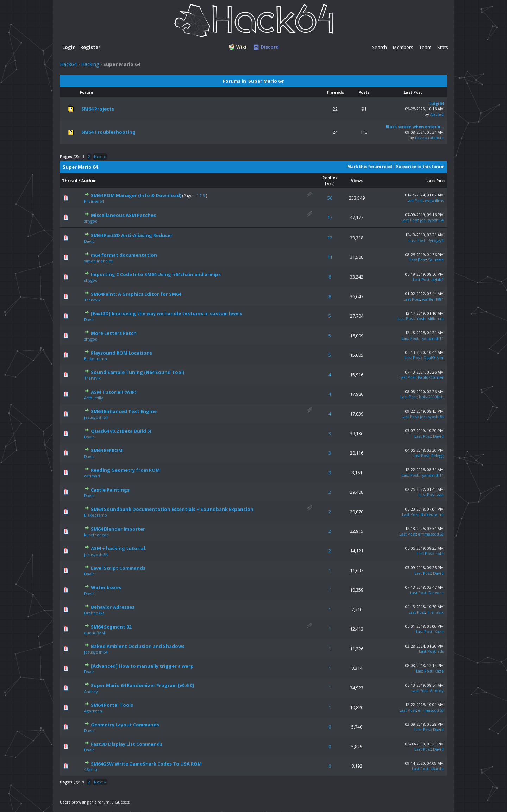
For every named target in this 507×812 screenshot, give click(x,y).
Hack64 (68, 64)
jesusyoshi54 (432, 220)
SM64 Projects (98, 109)
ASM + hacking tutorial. (119, 548)
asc (330, 183)
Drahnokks (94, 613)
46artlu (91, 770)
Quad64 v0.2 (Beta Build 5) (121, 431)
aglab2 (438, 279)
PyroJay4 (436, 240)
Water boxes (106, 587)
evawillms (434, 201)
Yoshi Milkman (430, 318)
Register (90, 47)
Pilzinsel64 (94, 201)
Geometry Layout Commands (125, 725)
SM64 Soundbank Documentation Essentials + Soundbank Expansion (172, 509)
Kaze (439, 632)
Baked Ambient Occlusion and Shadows (138, 646)
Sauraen (436, 260)
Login (69, 47)
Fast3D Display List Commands (127, 744)
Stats (443, 47)
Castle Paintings (110, 490)
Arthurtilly (94, 398)
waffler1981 (433, 299)
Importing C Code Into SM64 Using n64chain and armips (156, 274)
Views (357, 180)
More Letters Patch (114, 333)
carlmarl (92, 476)
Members (403, 47)
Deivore (436, 592)
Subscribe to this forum (420, 166)
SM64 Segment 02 (111, 627)
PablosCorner (431, 377)
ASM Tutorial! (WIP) (114, 392)
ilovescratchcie (429, 138)
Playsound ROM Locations (121, 353)
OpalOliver (433, 358)
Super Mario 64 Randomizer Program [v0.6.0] (142, 685)
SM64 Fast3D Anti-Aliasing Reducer (132, 235)
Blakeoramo (96, 359)
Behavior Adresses (113, 607)
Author (89, 180)
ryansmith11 (432, 338)
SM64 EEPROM (107, 450)
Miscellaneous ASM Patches (123, 215)
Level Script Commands (118, 568)
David (89, 241)
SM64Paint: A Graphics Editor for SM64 (136, 294)
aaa (440, 495)
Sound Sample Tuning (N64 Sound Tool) (137, 372)
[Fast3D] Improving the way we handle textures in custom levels (167, 313)
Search (379, 47)
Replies (330, 178)
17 (330, 217)
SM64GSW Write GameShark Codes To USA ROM (146, 764)
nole (439, 553)
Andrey (91, 691)
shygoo (91, 221)
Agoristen (93, 711)
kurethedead (96, 535)
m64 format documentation (124, 255)
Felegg (437, 455)
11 (330, 257)
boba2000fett (431, 397)
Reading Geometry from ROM (125, 470)
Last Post (436, 180)
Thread (70, 180)
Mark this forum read (370, 166)
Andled (437, 114)
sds (441, 651)
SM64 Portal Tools (112, 705)
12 (330, 238)
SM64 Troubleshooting (108, 132)
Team (425, 47)
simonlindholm (98, 261)
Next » (100, 157)
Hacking (90, 64)
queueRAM (95, 633)
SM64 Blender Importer (118, 529)
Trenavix (92, 300)
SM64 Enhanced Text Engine (124, 411)
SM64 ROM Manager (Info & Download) (136, 195)
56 (330, 198)
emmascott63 (431, 534)
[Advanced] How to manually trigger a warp (142, 666)
